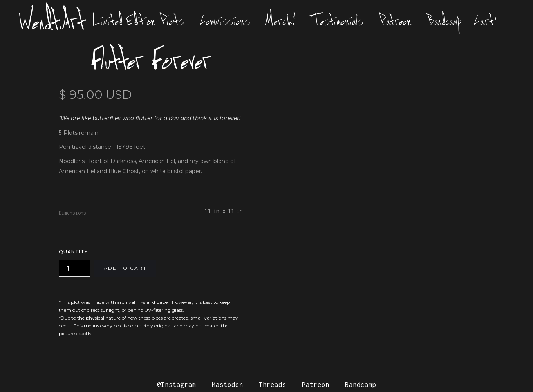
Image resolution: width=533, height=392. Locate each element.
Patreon (395, 20)
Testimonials (337, 20)
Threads (273, 385)
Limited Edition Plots (138, 20)
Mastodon (228, 385)
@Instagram (177, 385)
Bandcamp (444, 20)
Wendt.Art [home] (52, 20)
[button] (487, 20)
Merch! (281, 20)
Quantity (73, 252)
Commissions (225, 20)
